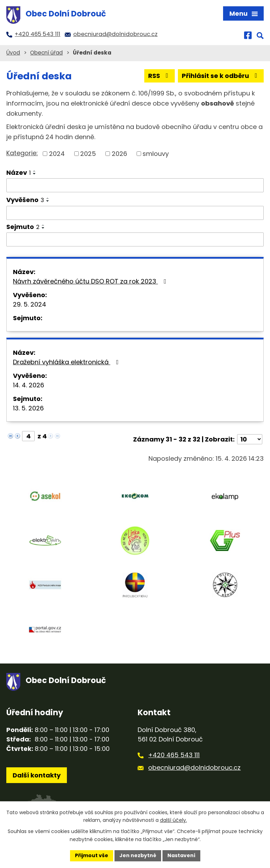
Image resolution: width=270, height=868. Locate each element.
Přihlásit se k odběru (221, 76)
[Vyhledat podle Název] (135, 185)
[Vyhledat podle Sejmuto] (135, 239)
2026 (119, 154)
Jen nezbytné (138, 855)
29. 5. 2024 (30, 304)
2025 (88, 154)
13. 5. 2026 (28, 408)
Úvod (13, 53)
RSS (160, 76)
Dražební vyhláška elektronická (67, 362)
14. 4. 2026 (29, 385)
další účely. (174, 820)
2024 (57, 154)
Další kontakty (37, 775)
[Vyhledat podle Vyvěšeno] (135, 213)
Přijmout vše (92, 855)
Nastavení (181, 855)
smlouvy (156, 154)
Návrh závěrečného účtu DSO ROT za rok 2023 (91, 281)
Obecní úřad (46, 53)
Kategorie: (22, 153)
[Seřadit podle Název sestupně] (35, 174)
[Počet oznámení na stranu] (250, 439)
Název (19, 173)
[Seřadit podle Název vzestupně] (35, 171)
